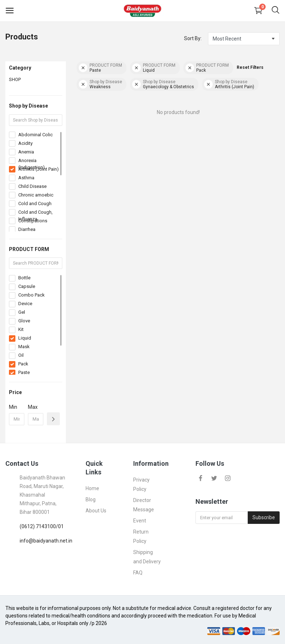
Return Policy (141, 536)
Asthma (26, 178)
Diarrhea (27, 229)
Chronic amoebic (36, 195)
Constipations (33, 221)
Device (25, 304)
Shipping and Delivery (147, 557)
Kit (21, 329)
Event (140, 521)
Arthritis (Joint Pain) (38, 169)
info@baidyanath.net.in (46, 541)
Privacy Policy (141, 484)
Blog (91, 499)
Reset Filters (250, 67)
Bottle (24, 278)
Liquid (25, 338)
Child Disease (32, 186)
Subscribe (264, 517)
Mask (24, 347)
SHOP (15, 79)
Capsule (27, 286)
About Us (96, 511)
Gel (22, 312)
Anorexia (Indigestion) (32, 164)
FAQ (138, 573)
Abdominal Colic (35, 135)
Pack (23, 364)
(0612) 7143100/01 (42, 526)
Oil (21, 355)
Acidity (25, 143)
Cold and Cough (35, 203)
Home (92, 488)
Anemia (26, 152)
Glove (24, 321)
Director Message (144, 505)
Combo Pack (32, 295)
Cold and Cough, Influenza (35, 216)
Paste (24, 372)
